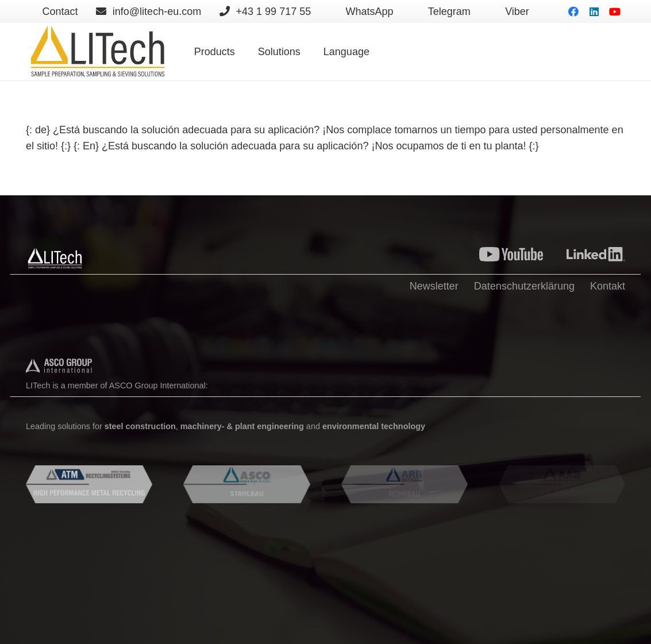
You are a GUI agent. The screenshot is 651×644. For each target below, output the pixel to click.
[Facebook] (573, 11)
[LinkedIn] (594, 11)
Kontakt (608, 286)
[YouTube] (615, 11)
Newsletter (434, 286)
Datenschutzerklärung (524, 286)
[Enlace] (97, 52)
